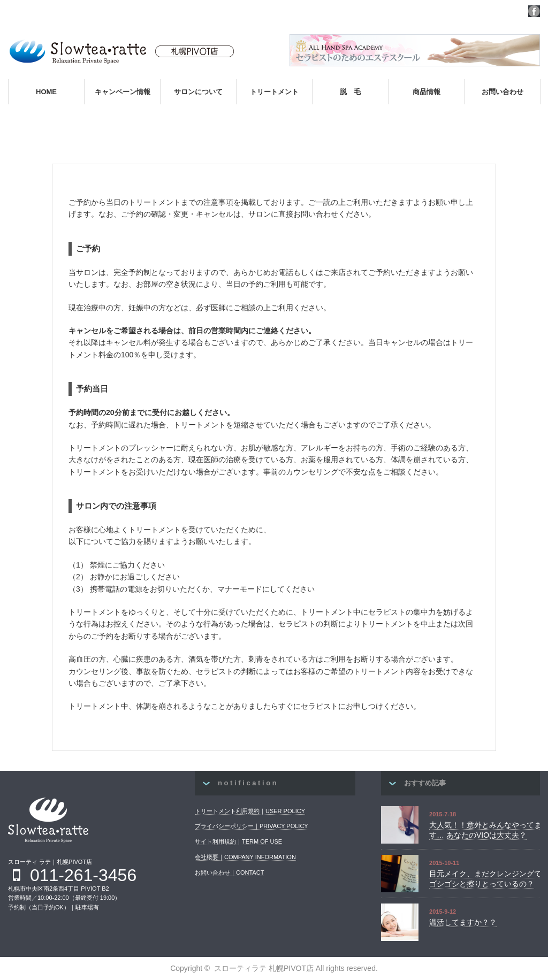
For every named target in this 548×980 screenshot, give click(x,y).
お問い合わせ (503, 92)
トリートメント (274, 92)
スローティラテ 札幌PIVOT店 (264, 968)
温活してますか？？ (463, 922)
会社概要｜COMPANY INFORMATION (245, 857)
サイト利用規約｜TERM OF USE (238, 841)
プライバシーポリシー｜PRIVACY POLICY (252, 826)
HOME (46, 92)
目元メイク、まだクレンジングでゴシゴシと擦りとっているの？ (485, 879)
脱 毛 (350, 92)
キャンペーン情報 (123, 92)
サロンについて (198, 92)
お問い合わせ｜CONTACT (229, 872)
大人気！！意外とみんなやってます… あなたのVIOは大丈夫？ (485, 830)
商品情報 (427, 92)
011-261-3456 (83, 875)
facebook (534, 11)
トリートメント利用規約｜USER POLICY (250, 811)
